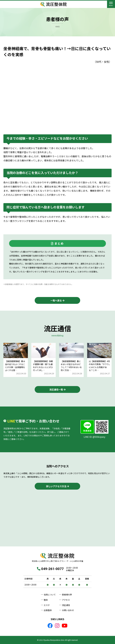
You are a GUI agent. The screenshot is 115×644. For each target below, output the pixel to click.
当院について (50, 595)
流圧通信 (66, 605)
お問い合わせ (68, 610)
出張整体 (48, 610)
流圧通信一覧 (56, 389)
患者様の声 (67, 595)
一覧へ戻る (56, 300)
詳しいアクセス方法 (56, 486)
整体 (46, 600)
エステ (47, 605)
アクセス (66, 600)
